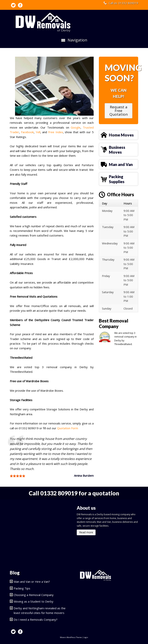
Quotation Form (68, 428)
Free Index (56, 132)
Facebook (27, 132)
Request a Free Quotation (119, 111)
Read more (86, 532)
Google (76, 127)
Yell (38, 132)
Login (86, 637)
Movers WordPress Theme (71, 637)
